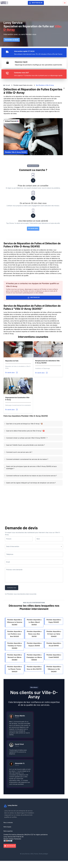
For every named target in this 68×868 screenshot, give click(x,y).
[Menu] (65, 3)
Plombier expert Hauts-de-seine (23, 85)
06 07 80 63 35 (36, 3)
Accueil (7, 85)
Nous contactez (8, 822)
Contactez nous (12, 588)
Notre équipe (7, 827)
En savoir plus (10, 373)
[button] (33, 424)
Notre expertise (8, 831)
